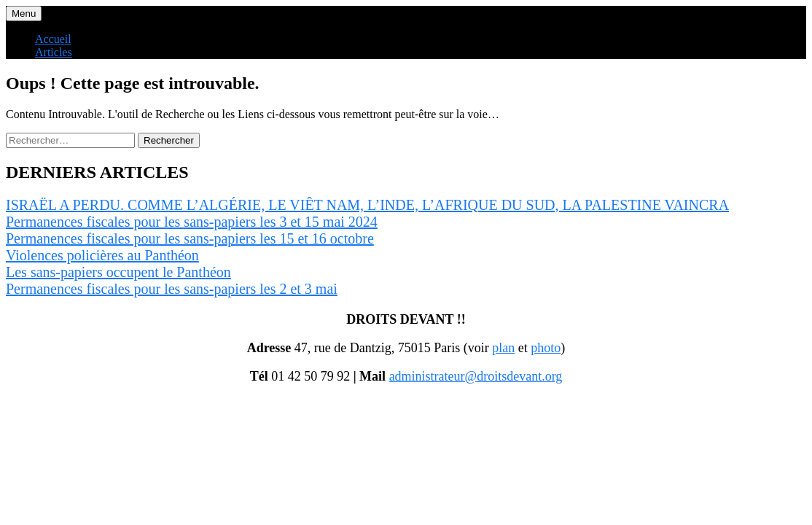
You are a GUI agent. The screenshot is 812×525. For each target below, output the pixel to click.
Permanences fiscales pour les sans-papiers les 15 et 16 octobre (190, 238)
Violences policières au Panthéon (102, 255)
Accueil (53, 39)
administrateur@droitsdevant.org (476, 376)
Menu (24, 13)
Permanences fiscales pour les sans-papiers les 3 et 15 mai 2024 (192, 222)
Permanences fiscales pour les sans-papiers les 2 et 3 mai (172, 289)
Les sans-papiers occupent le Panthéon (118, 272)
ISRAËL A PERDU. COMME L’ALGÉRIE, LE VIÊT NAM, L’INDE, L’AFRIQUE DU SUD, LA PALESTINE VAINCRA (367, 205)
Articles (54, 52)
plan (503, 348)
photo (546, 348)
